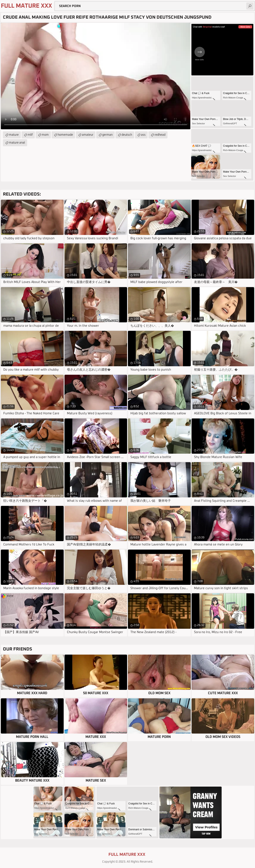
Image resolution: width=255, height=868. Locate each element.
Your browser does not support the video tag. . (96, 76)
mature (14, 135)
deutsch (127, 135)
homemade (65, 135)
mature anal (17, 143)
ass (143, 135)
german (107, 135)
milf (30, 135)
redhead (160, 135)
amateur (88, 135)
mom (45, 135)
